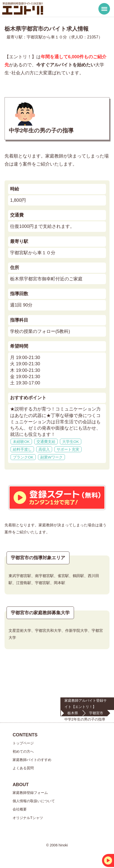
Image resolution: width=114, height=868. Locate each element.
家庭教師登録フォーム (30, 793)
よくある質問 (23, 768)
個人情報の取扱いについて (34, 801)
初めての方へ (23, 751)
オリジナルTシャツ (28, 818)
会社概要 (20, 809)
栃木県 (73, 713)
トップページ (23, 743)
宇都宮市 (96, 713)
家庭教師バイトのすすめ (32, 760)
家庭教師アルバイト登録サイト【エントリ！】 (86, 704)
